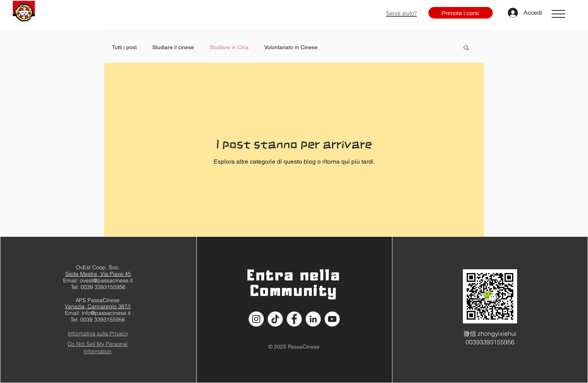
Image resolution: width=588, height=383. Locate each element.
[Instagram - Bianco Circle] (256, 319)
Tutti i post (124, 47)
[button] (558, 14)
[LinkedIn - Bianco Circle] (313, 319)
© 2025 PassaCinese (294, 347)
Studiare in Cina (229, 47)
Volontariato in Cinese (291, 47)
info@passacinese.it (106, 313)
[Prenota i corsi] (461, 13)
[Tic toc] (275, 319)
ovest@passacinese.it (106, 280)
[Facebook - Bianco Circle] (294, 319)
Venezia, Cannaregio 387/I (98, 306)
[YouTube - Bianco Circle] (332, 319)
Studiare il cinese (173, 47)
